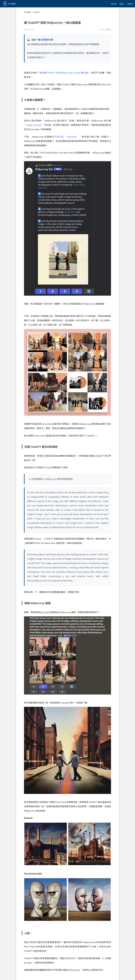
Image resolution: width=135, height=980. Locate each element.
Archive (37, 12)
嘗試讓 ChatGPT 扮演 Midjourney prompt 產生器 (64, 73)
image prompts (34, 125)
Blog (122, 4)
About (114, 4)
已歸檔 (44, 40)
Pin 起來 (27, 12)
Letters (130, 4)
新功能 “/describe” (68, 137)
